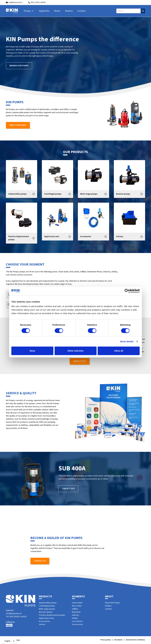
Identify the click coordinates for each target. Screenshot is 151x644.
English (7, 641)
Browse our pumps (19, 66)
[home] (12, 11)
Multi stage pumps (47, 609)
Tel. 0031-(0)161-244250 (16, 617)
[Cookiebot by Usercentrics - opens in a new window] (127, 291)
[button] (29, 11)
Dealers (69, 11)
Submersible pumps (48, 603)
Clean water (77, 603)
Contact (82, 11)
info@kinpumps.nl (14, 614)
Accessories (44, 621)
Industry (76, 615)
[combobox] (10, 641)
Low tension (77, 621)
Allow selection (75, 351)
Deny (32, 351)
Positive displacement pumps (52, 615)
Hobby (75, 618)
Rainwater (76, 612)
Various (42, 624)
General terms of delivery (136, 640)
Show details (127, 341)
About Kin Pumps (18, 125)
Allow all (119, 351)
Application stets (46, 618)
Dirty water (77, 606)
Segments (44, 11)
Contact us (40, 561)
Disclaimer (118, 640)
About (57, 11)
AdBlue (75, 609)
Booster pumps (46, 612)
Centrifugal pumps (47, 606)
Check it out (80, 361)
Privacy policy (106, 640)
